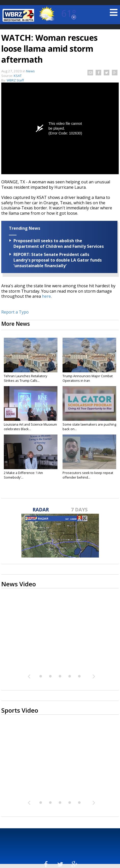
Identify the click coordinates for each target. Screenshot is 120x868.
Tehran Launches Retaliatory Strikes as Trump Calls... (25, 378)
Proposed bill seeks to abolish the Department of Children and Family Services (59, 243)
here (46, 296)
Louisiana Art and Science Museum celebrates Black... (30, 427)
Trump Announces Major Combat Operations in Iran (88, 378)
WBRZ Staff (15, 80)
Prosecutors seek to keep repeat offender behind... (88, 475)
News (31, 71)
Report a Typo (15, 312)
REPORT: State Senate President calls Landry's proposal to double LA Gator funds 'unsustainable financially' (58, 260)
